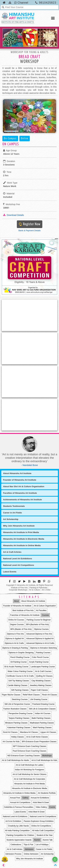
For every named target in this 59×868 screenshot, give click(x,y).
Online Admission (31, 854)
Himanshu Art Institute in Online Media (22, 545)
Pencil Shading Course (20, 657)
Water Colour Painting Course (20, 671)
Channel (21, 3)
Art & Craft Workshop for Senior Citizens (29, 774)
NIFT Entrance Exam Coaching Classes (30, 746)
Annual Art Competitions (20, 802)
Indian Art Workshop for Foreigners (30, 770)
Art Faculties (41, 610)
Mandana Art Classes (29, 732)
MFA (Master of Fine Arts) (21, 629)
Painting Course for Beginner (39, 620)
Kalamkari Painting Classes (19, 728)
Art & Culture (35, 590)
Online (25, 139)
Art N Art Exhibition (13, 821)
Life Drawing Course (39, 699)
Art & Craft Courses (43, 671)
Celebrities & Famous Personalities (19, 807)
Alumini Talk (48, 840)
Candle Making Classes (17, 685)
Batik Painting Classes (41, 718)
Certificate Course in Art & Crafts (20, 676)
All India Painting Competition (17, 831)
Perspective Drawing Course (20, 713)
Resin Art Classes (50, 695)
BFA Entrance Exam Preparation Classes (39, 742)
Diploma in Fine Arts (15, 634)
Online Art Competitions (41, 826)
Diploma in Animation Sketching (44, 648)
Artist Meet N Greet (41, 802)
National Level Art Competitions (19, 565)
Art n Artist (46, 590)
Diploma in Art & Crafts (14, 643)
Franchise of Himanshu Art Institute (25, 615)
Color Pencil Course (40, 657)
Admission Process (13, 854)
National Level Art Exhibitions (18, 559)
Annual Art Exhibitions (40, 798)
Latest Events (10, 572)
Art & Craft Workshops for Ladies (29, 765)
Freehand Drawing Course (44, 704)
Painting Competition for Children (20, 835)
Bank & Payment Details (29, 230)
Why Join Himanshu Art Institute (19, 526)
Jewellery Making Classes (41, 685)
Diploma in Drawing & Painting (15, 648)
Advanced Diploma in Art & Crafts (40, 643)
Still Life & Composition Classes (42, 709)
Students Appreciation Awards (19, 840)
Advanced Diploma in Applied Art (40, 639)
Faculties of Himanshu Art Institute (20, 493)
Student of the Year (45, 835)
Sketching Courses (20, 699)
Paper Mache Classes (11, 695)
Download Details (14, 215)
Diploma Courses (41, 629)
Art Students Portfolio (47, 793)
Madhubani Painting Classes (42, 723)
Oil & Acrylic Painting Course (16, 667)
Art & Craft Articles (12, 552)
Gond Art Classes (10, 732)
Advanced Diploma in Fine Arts (39, 634)
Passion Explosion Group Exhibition (39, 821)
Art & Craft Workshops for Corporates (29, 779)
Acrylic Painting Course (39, 662)
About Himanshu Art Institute (17, 473)
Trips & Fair (28, 845)
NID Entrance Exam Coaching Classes (24, 756)
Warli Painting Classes (42, 728)
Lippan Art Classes (48, 732)
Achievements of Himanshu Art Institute (23, 500)
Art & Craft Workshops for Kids (44, 760)
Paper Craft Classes (39, 690)
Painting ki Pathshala (38, 588)
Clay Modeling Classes (41, 681)
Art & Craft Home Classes (37, 737)
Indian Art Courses (43, 713)
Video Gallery (41, 807)
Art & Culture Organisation (45, 606)
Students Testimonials (14, 506)
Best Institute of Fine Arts (23, 610)
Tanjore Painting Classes (19, 718)
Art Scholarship (11, 519)
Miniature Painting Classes (16, 723)
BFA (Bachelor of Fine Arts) (38, 625)
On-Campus (10, 139)
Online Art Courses (16, 620)
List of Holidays (42, 845)
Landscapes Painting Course (43, 667)
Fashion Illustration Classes (15, 709)
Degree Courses (17, 625)
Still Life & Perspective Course (17, 704)
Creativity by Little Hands (18, 826)
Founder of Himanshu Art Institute (20, 480)
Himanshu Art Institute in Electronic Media (24, 539)
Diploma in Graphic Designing (21, 653)
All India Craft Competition (43, 831)
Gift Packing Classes (20, 690)
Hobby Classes (18, 737)
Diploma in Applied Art (15, 639)
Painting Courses (43, 653)
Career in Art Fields (13, 513)
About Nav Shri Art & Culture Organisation (24, 486)
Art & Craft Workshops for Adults (15, 760)
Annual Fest (15, 798)
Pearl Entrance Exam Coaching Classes (29, 751)
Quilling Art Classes (44, 676)
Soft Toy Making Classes (19, 681)
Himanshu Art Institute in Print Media (21, 532)
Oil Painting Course (18, 662)
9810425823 (48, 3)
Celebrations (16, 845)
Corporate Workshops (18, 590)
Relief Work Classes (31, 695)
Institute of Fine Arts (19, 588)
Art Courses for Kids (11, 742)
